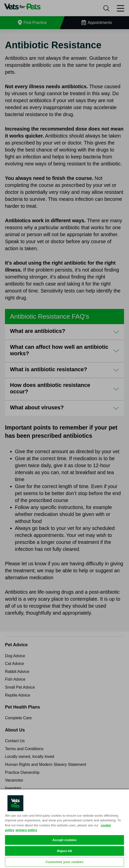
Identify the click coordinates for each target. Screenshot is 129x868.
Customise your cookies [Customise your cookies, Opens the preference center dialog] (64, 862)
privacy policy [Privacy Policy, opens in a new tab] (26, 830)
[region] (64, 828)
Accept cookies (64, 840)
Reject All (64, 851)
